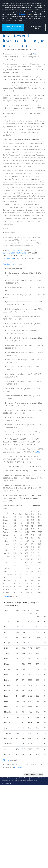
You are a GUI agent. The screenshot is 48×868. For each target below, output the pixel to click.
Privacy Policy (9, 778)
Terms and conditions (22, 778)
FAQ (16, 778)
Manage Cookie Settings (36, 28)
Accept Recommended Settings (13, 27)
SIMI (33, 54)
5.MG (38, 452)
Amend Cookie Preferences (42, 778)
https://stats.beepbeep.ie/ (15, 250)
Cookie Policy (32, 778)
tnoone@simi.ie (20, 767)
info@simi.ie (7, 784)
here (24, 20)
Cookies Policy (21, 14)
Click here (6, 760)
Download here (9, 264)
